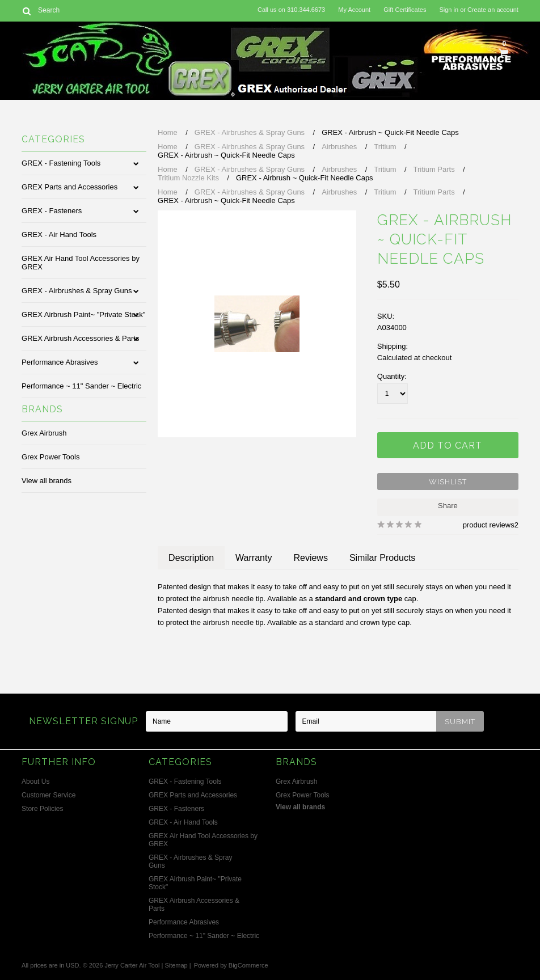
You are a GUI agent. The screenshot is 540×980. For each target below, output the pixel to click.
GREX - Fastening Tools (61, 163)
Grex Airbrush (44, 433)
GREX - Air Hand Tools (59, 235)
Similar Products (382, 558)
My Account (354, 10)
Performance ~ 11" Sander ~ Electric (81, 386)
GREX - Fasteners (52, 211)
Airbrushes (339, 147)
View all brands (47, 481)
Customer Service (48, 795)
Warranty (254, 558)
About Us (35, 782)
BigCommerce (248, 965)
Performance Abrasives (60, 362)
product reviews (489, 525)
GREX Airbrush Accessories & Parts (80, 338)
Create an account (493, 10)
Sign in (449, 10)
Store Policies (42, 809)
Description (191, 558)
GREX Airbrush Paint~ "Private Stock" (83, 314)
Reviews (310, 558)
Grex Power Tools (50, 457)
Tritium (385, 147)
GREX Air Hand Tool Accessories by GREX (81, 263)
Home (168, 132)
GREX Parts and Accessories (69, 187)
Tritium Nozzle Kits (188, 178)
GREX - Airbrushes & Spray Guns (77, 291)
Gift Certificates (405, 10)
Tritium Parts (434, 169)
